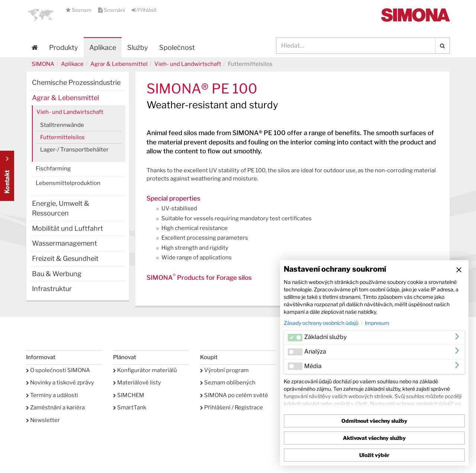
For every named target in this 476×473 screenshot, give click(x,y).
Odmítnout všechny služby (374, 421)
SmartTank (130, 408)
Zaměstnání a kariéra (55, 408)
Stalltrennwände (62, 125)
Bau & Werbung (57, 274)
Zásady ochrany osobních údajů (321, 323)
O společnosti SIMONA (58, 370)
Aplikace (103, 47)
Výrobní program (224, 370)
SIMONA (43, 64)
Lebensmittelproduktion (68, 183)
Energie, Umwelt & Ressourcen (61, 208)
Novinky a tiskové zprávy (60, 383)
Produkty (64, 47)
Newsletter (43, 420)
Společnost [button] (177, 47)
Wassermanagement (65, 243)
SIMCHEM (129, 395)
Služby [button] (138, 47)
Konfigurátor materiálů (145, 370)
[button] (41, 15)
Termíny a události (52, 395)
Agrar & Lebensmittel (119, 64)
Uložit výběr (374, 455)
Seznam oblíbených (228, 383)
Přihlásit (144, 10)
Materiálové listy (137, 383)
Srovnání (112, 10)
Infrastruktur (52, 289)
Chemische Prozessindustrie (76, 82)
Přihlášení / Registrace (231, 408)
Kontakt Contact (7, 176)
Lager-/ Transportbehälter (74, 150)
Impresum (377, 323)
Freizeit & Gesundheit (65, 258)
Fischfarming (53, 169)
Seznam (79, 10)
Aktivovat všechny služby (374, 438)
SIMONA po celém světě (234, 395)
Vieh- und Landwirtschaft (188, 64)
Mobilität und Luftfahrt (67, 228)
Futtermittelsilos (62, 137)
